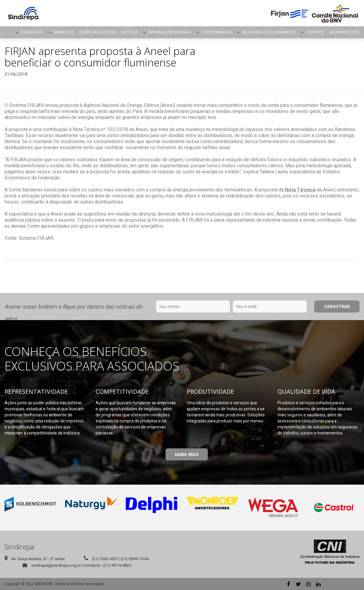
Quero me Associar (97, 32)
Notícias (129, 32)
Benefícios (64, 32)
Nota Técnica (300, 190)
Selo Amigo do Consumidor (269, 32)
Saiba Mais (187, 454)
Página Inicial (8, 32)
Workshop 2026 (344, 32)
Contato (315, 32)
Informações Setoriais (169, 32)
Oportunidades (217, 32)
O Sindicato (32, 32)
